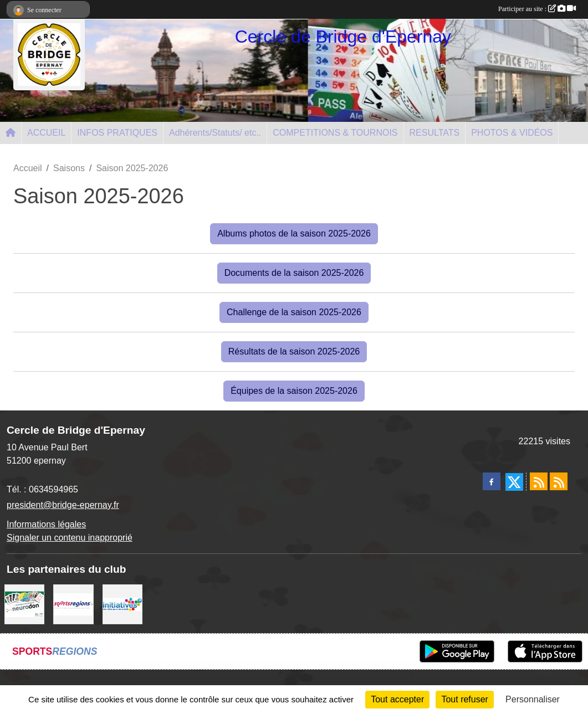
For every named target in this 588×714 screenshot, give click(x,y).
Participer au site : (537, 9)
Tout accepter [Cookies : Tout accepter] (397, 699)
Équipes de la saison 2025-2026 (294, 391)
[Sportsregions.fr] (73, 603)
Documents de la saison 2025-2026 (294, 273)
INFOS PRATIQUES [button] (117, 133)
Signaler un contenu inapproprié (70, 538)
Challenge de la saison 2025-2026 (294, 312)
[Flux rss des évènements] (559, 481)
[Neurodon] (24, 603)
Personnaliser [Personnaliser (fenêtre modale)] (533, 699)
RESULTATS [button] (435, 133)
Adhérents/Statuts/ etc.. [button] (215, 133)
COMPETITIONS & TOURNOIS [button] (335, 133)
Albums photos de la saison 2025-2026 (294, 233)
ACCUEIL (46, 133)
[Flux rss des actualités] (539, 481)
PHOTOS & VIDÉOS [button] (512, 133)
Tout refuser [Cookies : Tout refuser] (464, 699)
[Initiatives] (122, 603)
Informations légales (46, 524)
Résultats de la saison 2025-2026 (294, 351)
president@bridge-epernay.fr (63, 505)
